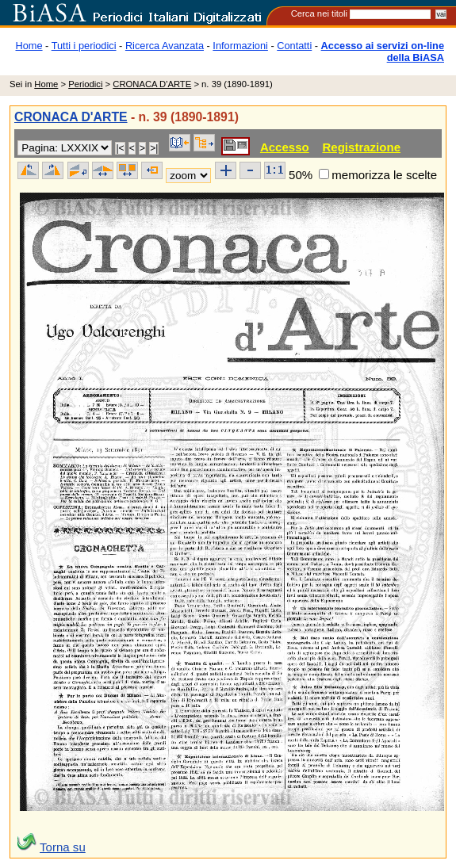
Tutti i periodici (84, 46)
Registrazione (361, 147)
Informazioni (240, 46)
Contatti (294, 46)
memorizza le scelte (384, 175)
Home (29, 46)
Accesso (285, 147)
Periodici (85, 84)
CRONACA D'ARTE (152, 84)
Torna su (63, 847)
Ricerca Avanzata (165, 46)
